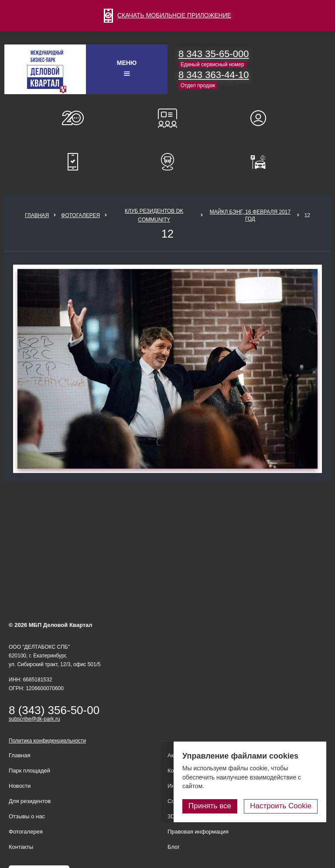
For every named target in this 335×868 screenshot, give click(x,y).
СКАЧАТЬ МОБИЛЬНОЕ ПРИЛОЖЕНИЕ (167, 15)
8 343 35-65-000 (214, 54)
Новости (20, 786)
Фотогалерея (80, 215)
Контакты (21, 847)
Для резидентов (262, 118)
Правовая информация (198, 832)
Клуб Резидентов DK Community (154, 215)
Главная (37, 215)
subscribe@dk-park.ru (34, 719)
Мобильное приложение (73, 162)
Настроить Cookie (281, 806)
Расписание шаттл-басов (167, 162)
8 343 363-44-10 (214, 75)
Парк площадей (29, 771)
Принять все (210, 806)
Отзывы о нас (27, 816)
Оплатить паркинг (262, 162)
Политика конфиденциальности (47, 741)
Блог (174, 847)
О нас (73, 118)
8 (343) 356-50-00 (54, 710)
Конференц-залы (167, 118)
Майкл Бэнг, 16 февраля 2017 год (250, 215)
